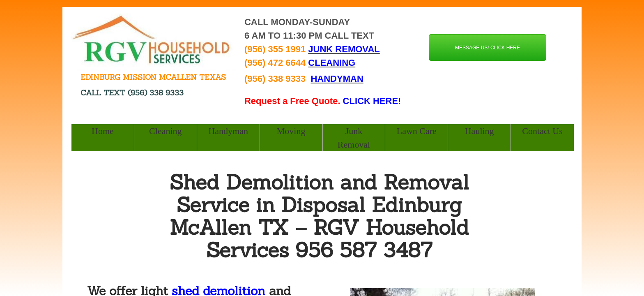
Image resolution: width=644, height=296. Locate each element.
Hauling (480, 131)
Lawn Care (417, 131)
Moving (291, 131)
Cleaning (165, 131)
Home (103, 131)
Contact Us (542, 131)
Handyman (228, 131)
